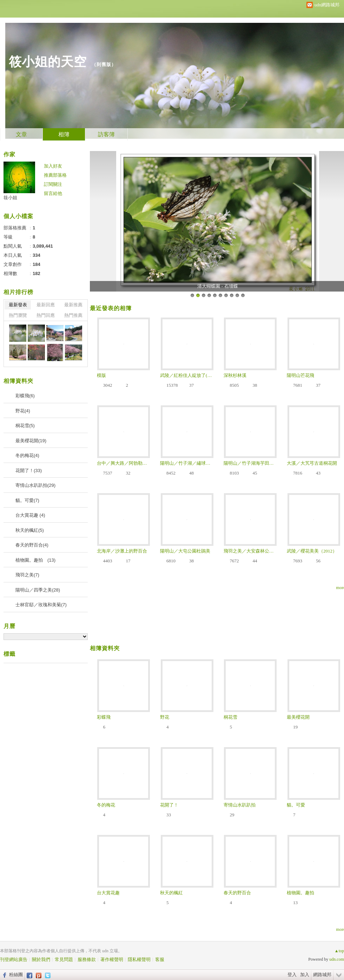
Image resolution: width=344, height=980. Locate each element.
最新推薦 (73, 305)
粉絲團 (16, 975)
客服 (160, 959)
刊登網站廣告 (14, 959)
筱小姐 (10, 198)
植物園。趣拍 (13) (35, 560)
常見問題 (64, 959)
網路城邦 (322, 975)
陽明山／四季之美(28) (38, 590)
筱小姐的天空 (48, 62)
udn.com (337, 959)
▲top (339, 951)
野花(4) (23, 411)
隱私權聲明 (139, 959)
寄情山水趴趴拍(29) (35, 485)
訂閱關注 (53, 184)
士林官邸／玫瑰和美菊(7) (41, 605)
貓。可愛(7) (27, 500)
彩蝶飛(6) (25, 396)
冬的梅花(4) (27, 455)
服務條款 (87, 959)
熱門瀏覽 (18, 315)
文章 (21, 134)
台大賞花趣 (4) (30, 515)
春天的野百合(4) (32, 545)
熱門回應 (46, 315)
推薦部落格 (55, 175)
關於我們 (41, 959)
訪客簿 (106, 134)
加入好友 (53, 166)
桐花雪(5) (25, 426)
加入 (305, 975)
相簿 (64, 134)
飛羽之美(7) (27, 575)
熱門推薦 (73, 315)
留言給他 (53, 193)
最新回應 (46, 305)
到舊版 (104, 64)
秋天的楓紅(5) (30, 530)
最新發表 (18, 305)
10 (243, 295)
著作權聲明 (112, 959)
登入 (292, 975)
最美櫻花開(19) (31, 441)
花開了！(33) (29, 471)
